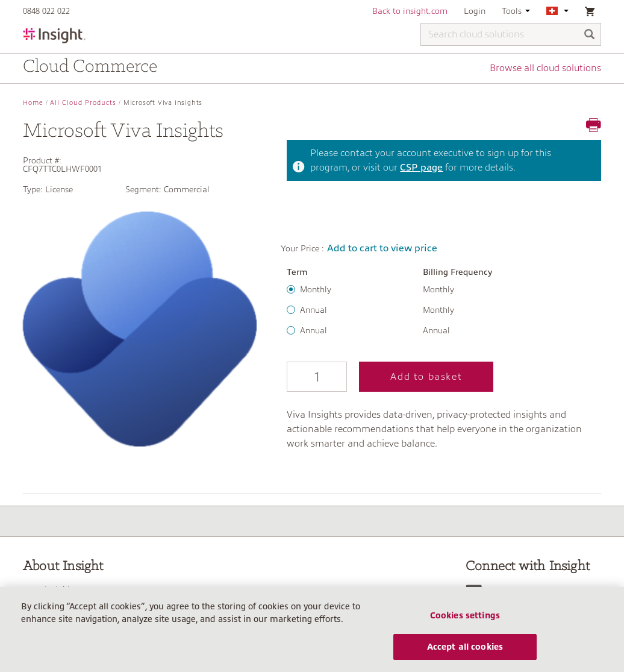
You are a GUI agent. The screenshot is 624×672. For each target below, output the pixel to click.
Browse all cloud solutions (545, 68)
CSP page (421, 168)
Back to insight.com (410, 11)
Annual (314, 310)
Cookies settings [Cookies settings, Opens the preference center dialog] (465, 615)
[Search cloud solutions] (511, 34)
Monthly (316, 289)
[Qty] (317, 377)
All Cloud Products (83, 103)
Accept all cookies (465, 647)
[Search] (590, 35)
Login (475, 11)
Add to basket (426, 377)
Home (33, 103)
